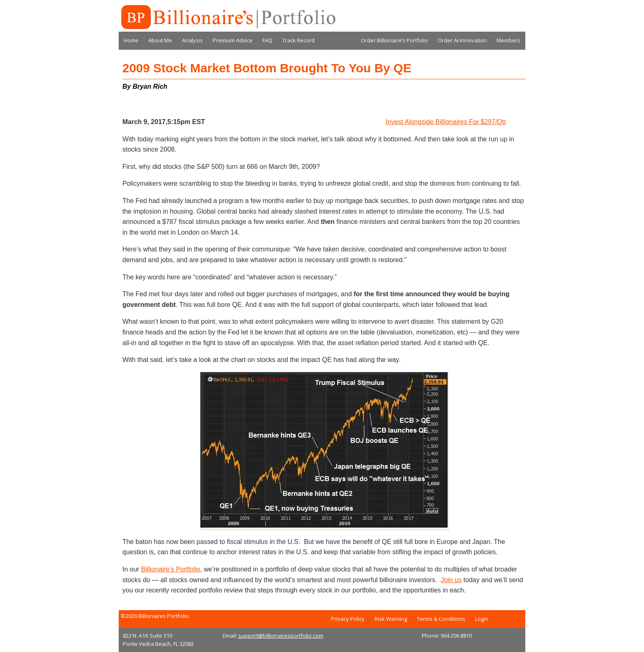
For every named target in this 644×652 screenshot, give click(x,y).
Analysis (192, 40)
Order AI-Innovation (462, 40)
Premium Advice (233, 40)
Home (131, 40)
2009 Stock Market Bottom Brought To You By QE (267, 68)
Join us (451, 580)
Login (482, 619)
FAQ (267, 40)
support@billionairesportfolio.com (281, 636)
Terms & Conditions (441, 619)
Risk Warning (391, 619)
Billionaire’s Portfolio (170, 569)
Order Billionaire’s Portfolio (394, 40)
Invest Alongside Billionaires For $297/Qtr (446, 122)
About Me (160, 40)
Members (508, 40)
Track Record (298, 40)
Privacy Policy (348, 619)
